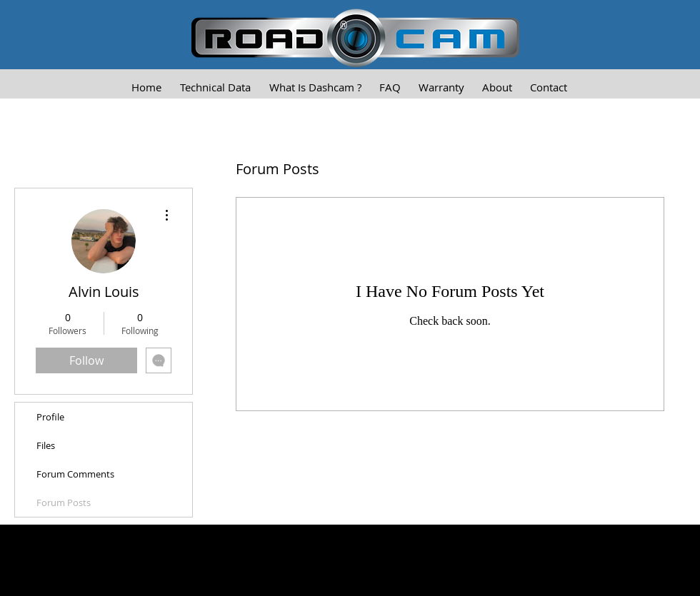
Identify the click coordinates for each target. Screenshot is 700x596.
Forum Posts (64, 502)
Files (46, 445)
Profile (50, 417)
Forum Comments (75, 474)
